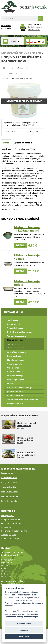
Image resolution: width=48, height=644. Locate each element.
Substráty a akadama (17, 352)
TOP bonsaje (13, 320)
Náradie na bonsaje (16, 360)
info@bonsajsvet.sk (10, 555)
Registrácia (6, 28)
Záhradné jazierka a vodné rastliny (23, 399)
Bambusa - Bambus (16, 395)
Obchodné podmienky (11, 523)
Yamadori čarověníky (17, 336)
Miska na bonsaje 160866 (27, 257)
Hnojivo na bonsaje (17, 68)
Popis (6, 143)
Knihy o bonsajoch (15, 372)
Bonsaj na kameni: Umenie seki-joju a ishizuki (26, 455)
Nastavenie (24, 630)
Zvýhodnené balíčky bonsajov (20, 332)
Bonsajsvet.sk (5, 68)
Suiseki (10, 384)
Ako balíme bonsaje (10, 538)
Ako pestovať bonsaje (11, 519)
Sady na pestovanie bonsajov (20, 388)
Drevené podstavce (16, 380)
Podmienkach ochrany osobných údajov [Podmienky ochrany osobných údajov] (21, 617)
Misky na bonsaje (15, 376)
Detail (21, 245)
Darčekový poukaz (15, 403)
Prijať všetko (24, 636)
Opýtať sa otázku (23, 143)
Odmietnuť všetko (24, 624)
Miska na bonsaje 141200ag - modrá (27, 229)
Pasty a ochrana (14, 356)
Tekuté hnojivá (14, 344)
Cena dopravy (7, 527)
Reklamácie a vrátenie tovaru (14, 531)
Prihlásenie (6, 26)
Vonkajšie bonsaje (15, 328)
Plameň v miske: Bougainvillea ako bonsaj (26, 440)
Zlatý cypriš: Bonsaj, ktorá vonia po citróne (27, 426)
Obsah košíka (34, 29)
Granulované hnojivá (11, 73)
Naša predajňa (8, 516)
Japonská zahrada (9, 501)
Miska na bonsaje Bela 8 (27, 283)
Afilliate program (9, 535)
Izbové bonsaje (14, 324)
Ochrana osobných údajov (13, 581)
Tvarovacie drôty (15, 364)
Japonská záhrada (15, 391)
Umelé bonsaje (14, 368)
